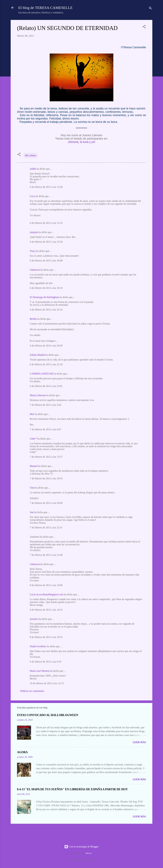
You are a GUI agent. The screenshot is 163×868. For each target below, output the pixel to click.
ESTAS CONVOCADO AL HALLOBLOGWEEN (48, 715)
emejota (34, 232)
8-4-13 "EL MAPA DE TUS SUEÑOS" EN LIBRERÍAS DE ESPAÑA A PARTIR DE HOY (72, 789)
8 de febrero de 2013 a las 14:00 (46, 585)
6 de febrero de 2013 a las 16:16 (46, 310)
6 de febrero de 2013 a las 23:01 (46, 386)
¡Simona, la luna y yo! (81, 142)
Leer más (139, 742)
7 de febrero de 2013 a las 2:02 (46, 405)
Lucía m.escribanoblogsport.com (46, 594)
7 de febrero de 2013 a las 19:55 (46, 478)
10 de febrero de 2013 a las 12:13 (47, 683)
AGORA (22, 752)
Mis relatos (31, 155)
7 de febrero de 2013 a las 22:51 (46, 528)
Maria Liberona (38, 395)
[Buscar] (150, 9)
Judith (33, 169)
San (32, 512)
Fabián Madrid (37, 355)
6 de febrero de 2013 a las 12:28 (46, 187)
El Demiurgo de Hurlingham (44, 297)
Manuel (34, 466)
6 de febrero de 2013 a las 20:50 (46, 346)
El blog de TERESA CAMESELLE (45, 8)
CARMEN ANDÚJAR (41, 374)
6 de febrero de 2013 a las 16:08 (46, 261)
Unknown (35, 270)
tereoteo (34, 619)
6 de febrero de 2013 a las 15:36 (46, 242)
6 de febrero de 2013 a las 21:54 (46, 364)
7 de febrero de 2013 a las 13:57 (46, 457)
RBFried (89, 853)
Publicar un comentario (32, 691)
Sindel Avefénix (38, 646)
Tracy (33, 251)
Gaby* (33, 439)
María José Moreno (40, 671)
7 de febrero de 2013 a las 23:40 (46, 555)
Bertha (33, 319)
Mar (32, 414)
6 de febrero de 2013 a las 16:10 (46, 288)
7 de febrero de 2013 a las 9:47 (46, 429)
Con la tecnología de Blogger (81, 847)
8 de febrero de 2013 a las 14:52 (46, 610)
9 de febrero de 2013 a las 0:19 (46, 662)
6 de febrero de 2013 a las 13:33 (46, 223)
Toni (32, 488)
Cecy (32, 196)
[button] (144, 27)
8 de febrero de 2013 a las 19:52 (46, 637)
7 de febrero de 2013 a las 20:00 (46, 503)
